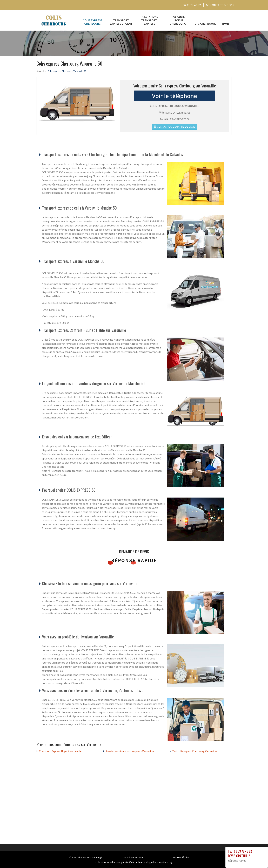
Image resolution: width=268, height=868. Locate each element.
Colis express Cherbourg (93, 22)
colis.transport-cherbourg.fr (90, 857)
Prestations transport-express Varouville (130, 751)
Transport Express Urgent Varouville (60, 751)
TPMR (225, 24)
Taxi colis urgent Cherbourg (178, 20)
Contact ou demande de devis (175, 127)
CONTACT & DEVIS (222, 5)
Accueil (40, 71)
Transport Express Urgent (121, 22)
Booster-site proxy (163, 862)
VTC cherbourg (206, 24)
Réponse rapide (134, 560)
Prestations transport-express (149, 20)
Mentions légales (181, 857)
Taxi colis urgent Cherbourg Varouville (195, 751)
